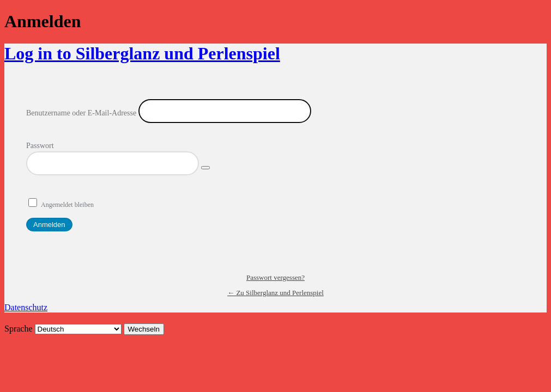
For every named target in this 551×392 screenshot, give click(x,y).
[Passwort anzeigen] (205, 168)
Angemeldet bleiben (67, 205)
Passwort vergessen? (275, 277)
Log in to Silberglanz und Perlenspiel (142, 53)
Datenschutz (26, 307)
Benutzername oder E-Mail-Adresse (81, 113)
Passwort (40, 146)
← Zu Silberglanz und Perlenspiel (275, 293)
